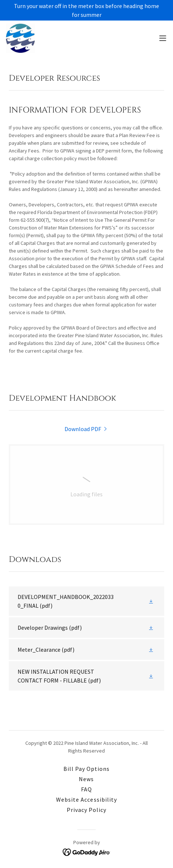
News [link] (86, 779)
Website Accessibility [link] (86, 799)
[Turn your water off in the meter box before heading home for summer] (86, 10)
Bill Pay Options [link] (86, 769)
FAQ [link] (86, 789)
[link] (20, 38)
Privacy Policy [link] (86, 810)
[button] (163, 38)
